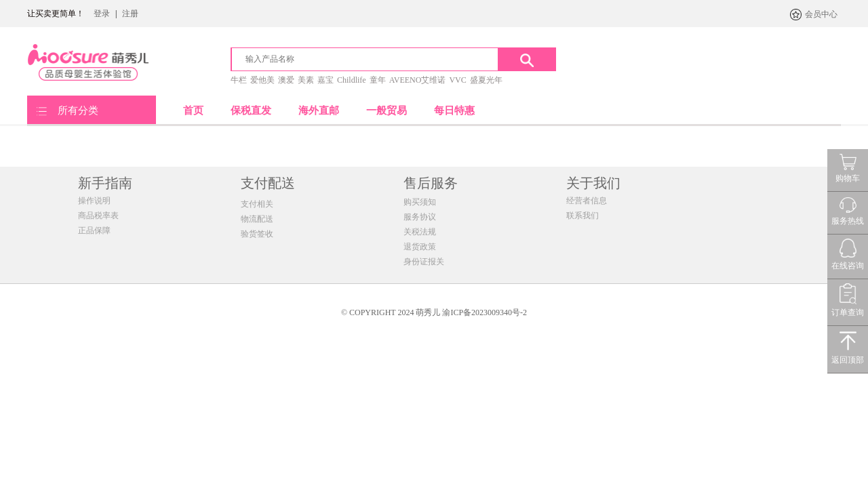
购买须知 (420, 202)
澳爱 (286, 80)
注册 (130, 14)
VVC (457, 80)
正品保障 (94, 230)
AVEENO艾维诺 (418, 80)
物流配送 (257, 219)
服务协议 (420, 217)
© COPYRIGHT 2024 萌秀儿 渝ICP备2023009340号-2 (434, 312)
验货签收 (257, 234)
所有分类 (78, 110)
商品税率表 (98, 216)
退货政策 (420, 247)
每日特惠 (454, 110)
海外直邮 (319, 110)
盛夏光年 (486, 80)
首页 (193, 110)
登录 (102, 14)
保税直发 (251, 110)
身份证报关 (424, 262)
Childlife (352, 80)
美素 (306, 80)
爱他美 (262, 80)
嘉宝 (325, 80)
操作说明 (94, 201)
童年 (378, 80)
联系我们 (583, 216)
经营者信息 (587, 201)
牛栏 (239, 80)
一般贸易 (387, 110)
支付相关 (257, 204)
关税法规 (420, 232)
